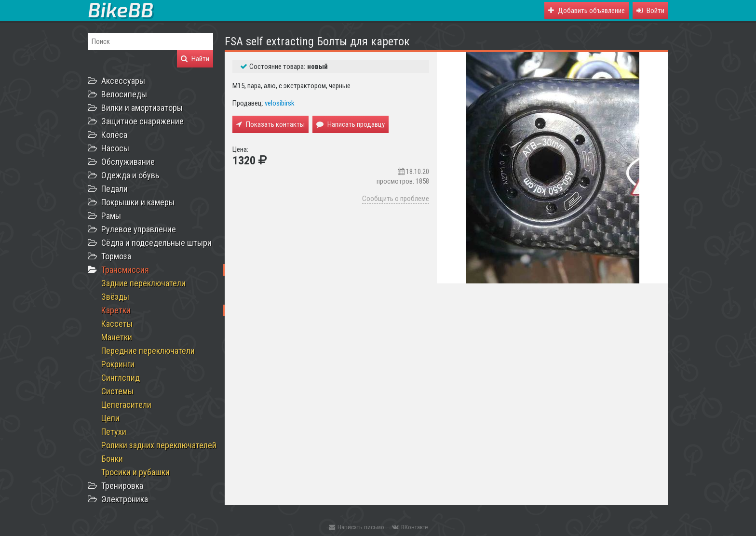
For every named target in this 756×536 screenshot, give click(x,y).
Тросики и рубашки (135, 472)
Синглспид (121, 378)
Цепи (110, 418)
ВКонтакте (410, 527)
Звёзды (115, 297)
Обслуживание (128, 162)
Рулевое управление (139, 229)
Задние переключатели (143, 283)
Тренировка (122, 486)
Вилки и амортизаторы (142, 108)
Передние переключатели (148, 351)
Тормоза (116, 256)
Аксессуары (123, 81)
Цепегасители (126, 405)
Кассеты (117, 324)
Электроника (125, 499)
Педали (115, 189)
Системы (117, 391)
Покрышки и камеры (138, 202)
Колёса (114, 135)
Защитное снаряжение (142, 121)
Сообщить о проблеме (396, 199)
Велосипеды (124, 94)
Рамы (111, 216)
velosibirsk (280, 103)
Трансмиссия (125, 270)
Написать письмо (357, 527)
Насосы (115, 148)
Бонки (112, 459)
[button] (650, 11)
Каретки (116, 310)
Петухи (114, 432)
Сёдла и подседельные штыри (156, 243)
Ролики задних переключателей (159, 445)
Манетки (117, 337)
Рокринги (118, 364)
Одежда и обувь (130, 175)
